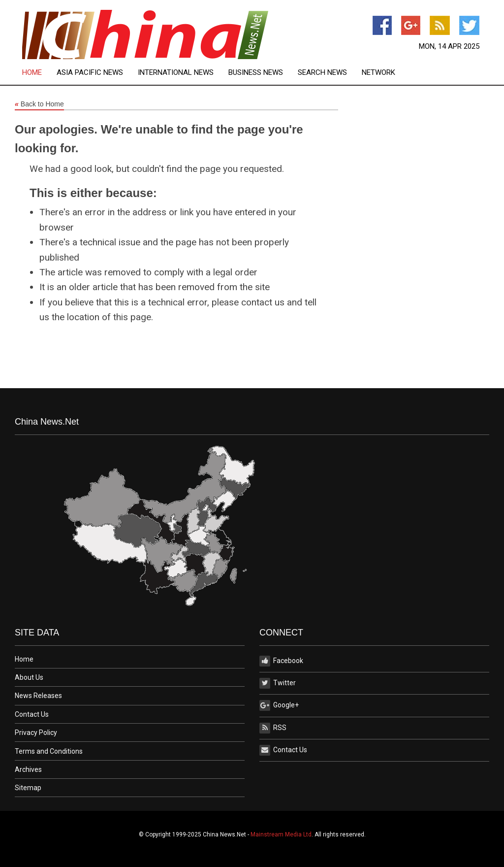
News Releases (38, 696)
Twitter (278, 683)
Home (32, 73)
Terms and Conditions (49, 751)
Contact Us (32, 714)
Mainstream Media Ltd (281, 834)
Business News (256, 73)
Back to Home (39, 104)
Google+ (279, 705)
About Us (29, 677)
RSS (273, 728)
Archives (28, 769)
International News (176, 73)
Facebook (281, 661)
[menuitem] (39, 73)
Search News (322, 73)
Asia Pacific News (90, 73)
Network (378, 73)
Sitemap (28, 788)
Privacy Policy (36, 733)
